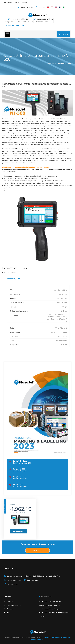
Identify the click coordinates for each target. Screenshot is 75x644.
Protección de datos (13, 605)
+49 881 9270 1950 (16, 26)
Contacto (40, 7)
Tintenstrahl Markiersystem (50, 609)
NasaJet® (52, 63)
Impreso (8, 601)
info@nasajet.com (26, 7)
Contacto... (38, 550)
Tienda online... (18, 531)
